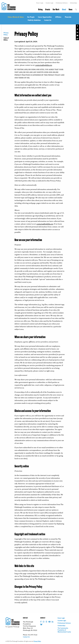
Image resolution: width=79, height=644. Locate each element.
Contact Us (26, 637)
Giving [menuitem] (40, 10)
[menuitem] (76, 10)
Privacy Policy (6, 34)
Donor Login (40, 3)
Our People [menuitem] (31, 17)
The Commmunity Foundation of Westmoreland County (64, 630)
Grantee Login (49, 3)
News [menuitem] (71, 10)
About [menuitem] (64, 10)
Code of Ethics (6, 39)
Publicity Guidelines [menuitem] (34, 20)
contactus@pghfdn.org (44, 65)
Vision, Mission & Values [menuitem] (16, 17)
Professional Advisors (62, 3)
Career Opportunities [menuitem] (45, 17)
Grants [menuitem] (48, 10)
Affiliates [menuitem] (58, 17)
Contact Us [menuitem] (48, 20)
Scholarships (73, 3)
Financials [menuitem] (68, 17)
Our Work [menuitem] (56, 10)
